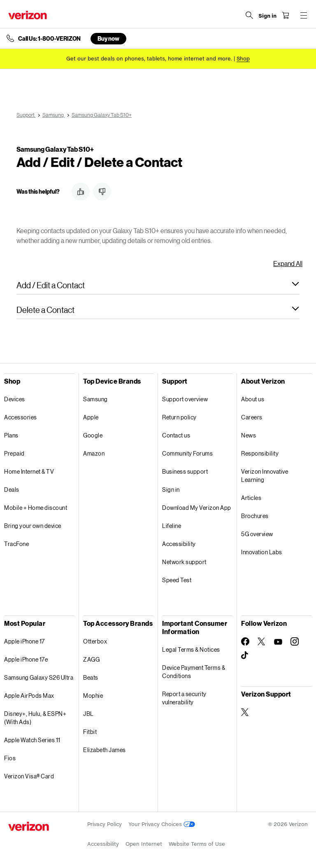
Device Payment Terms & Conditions (194, 672)
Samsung (95, 399)
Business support (185, 471)
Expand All (288, 263)
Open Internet (144, 844)
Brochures (255, 516)
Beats (91, 677)
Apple (91, 417)
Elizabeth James (105, 750)
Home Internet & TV (29, 471)
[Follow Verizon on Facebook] (245, 641)
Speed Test (177, 580)
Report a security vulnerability (184, 698)
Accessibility (179, 544)
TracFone (16, 544)
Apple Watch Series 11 (32, 740)
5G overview (257, 534)
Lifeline (172, 526)
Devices (15, 399)
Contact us (176, 435)
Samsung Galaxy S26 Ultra (39, 677)
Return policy (179, 417)
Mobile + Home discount (36, 508)
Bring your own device (33, 526)
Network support (184, 562)
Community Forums (187, 453)
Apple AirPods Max (29, 696)
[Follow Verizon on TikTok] (245, 655)
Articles (251, 498)
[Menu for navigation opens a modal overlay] (304, 15)
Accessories (21, 417)
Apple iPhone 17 (24, 641)
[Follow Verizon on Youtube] (278, 642)
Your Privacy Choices (162, 824)
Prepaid (14, 453)
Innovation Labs (262, 552)
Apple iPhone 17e (26, 659)
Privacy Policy (105, 824)
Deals (12, 490)
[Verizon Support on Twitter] (245, 712)
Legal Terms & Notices (191, 649)
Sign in (171, 490)
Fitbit (90, 732)
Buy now (108, 38)
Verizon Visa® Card (29, 776)
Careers (252, 417)
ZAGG (91, 659)
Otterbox (95, 641)
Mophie (93, 696)
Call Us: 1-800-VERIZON (49, 39)
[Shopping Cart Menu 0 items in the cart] (286, 15)
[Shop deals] (243, 59)
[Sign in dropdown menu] (267, 16)
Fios (10, 758)
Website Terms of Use (197, 844)
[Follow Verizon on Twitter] (262, 641)
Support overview (185, 399)
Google (93, 435)
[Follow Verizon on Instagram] (295, 641)
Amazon (94, 453)
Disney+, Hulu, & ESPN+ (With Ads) (35, 718)
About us (253, 399)
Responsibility (260, 453)
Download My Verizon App (197, 508)
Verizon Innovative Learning (265, 476)
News (249, 435)
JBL (88, 714)
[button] (81, 192)
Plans (11, 435)
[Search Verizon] (249, 15)
